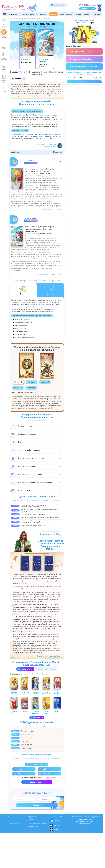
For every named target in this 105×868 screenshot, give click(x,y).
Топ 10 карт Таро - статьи (81, 51)
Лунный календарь (29, 14)
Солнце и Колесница (36, 705)
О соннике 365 (33, 826)
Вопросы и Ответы (14, 823)
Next (98, 33)
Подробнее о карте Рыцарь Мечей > (50, 274)
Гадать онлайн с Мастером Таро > (49, 656)
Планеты (97, 14)
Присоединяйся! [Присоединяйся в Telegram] (58, 5)
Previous (71, 33)
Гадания (44, 14)
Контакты (11, 820)
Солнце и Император (57, 686)
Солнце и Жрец (14, 705)
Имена (87, 14)
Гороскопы (14, 14)
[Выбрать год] (97, 78)
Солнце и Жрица (36, 686)
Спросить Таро (87, 9)
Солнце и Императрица (47, 686)
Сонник (78, 14)
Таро (53, 14)
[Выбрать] (24, 799)
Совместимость (66, 14)
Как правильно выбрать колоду (84, 66)
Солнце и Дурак (14, 686)
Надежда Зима (51, 146)
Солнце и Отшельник (57, 705)
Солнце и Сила (47, 705)
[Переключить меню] (5, 14)
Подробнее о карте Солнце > (52, 210)
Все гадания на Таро (50, 534)
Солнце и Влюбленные (25, 705)
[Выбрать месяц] (84, 78)
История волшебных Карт (81, 59)
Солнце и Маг (25, 685)
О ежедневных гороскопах (37, 823)
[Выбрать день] (72, 78)
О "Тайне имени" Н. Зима (37, 820)
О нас (9, 817)
